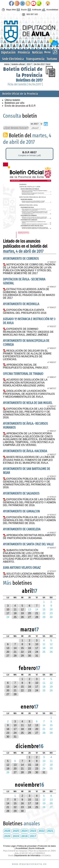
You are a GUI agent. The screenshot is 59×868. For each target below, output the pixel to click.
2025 (16, 831)
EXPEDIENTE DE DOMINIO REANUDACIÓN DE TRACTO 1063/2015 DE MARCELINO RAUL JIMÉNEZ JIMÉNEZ (28, 332)
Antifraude (34, 10)
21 (37, 613)
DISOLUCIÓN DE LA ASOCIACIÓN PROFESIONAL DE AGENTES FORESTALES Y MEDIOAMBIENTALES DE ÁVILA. (29, 394)
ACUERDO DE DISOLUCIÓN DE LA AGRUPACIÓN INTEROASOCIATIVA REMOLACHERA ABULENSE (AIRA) (25, 383)
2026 (7, 831)
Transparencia (35, 59)
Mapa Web (8, 10)
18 (15, 613)
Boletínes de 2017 (29, 80)
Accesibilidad (50, 10)
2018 (24, 836)
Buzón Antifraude (37, 848)
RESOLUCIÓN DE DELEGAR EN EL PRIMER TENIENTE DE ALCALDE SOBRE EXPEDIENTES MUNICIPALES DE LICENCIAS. (27, 355)
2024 (24, 831)
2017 (29, 64)
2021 (50, 831)
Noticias (37, 52)
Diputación (8, 52)
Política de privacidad (27, 846)
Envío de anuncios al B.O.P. (20, 106)
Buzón (21, 10)
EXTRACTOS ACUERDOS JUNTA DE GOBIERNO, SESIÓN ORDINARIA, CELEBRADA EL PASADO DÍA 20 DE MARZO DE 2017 (29, 294)
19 (22, 613)
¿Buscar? (35, 128)
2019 (16, 836)
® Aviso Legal (10, 846)
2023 (33, 831)
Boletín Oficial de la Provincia (23, 72)
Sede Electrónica (13, 59)
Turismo (52, 59)
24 (37, 652)
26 (22, 617)
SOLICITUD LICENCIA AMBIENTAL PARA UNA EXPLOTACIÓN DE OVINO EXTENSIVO (29, 575)
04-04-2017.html (42, 64)
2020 (7, 836)
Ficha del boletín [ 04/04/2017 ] (25, 84)
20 (30, 613)
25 (15, 617)
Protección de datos (47, 846)
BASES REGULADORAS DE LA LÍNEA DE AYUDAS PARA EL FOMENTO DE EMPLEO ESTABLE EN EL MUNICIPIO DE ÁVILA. (29, 460)
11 (15, 609)
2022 (42, 831)
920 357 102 (29, 15)
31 (37, 656)
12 (22, 609)
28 (37, 617)
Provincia (24, 52)
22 (22, 652)
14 (15, 648)
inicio (7, 64)
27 (30, 617)
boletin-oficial (18, 64)
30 (30, 656)
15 (22, 648)
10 (8, 609)
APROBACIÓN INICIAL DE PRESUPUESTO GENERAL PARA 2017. (26, 366)
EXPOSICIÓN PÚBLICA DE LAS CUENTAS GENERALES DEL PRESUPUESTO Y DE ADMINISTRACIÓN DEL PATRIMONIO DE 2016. (29, 413)
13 (8, 648)
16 (30, 648)
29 (22, 656)
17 (8, 613)
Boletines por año (15, 103)
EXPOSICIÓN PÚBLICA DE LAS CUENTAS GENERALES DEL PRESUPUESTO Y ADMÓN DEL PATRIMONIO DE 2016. (29, 502)
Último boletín (12, 100)
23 (30, 652)
